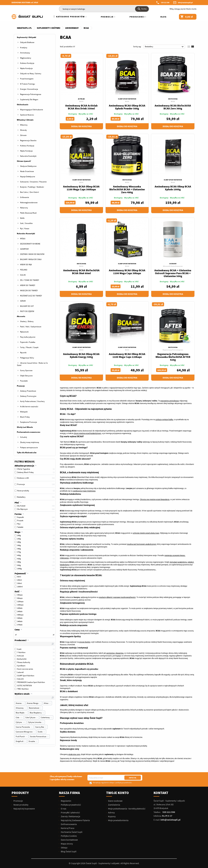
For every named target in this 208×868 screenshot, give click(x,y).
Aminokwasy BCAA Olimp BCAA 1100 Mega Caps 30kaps (127, 272)
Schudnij (23, 437)
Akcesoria (21, 316)
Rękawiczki (24, 332)
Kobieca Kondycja (27, 63)
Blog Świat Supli (68, 851)
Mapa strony (67, 844)
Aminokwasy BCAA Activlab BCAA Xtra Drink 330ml (81, 107)
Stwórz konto (191, 9)
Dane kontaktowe (69, 840)
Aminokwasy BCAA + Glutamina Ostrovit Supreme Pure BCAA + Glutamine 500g (173, 273)
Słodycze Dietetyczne (28, 166)
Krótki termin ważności (29, 407)
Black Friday (25, 417)
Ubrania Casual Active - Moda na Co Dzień (32, 364)
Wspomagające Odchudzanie (31, 110)
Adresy (111, 812)
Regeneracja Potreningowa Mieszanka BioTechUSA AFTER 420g (173, 357)
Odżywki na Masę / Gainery (31, 74)
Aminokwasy (25, 53)
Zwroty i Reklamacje (70, 816)
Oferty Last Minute (25, 427)
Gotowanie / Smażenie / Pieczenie (33, 182)
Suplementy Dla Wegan (29, 99)
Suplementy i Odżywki (27, 37)
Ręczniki (23, 353)
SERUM (23, 301)
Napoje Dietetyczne (28, 177)
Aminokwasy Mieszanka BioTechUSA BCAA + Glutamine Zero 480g (127, 189)
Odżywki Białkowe (27, 42)
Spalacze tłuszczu (27, 115)
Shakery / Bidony (27, 321)
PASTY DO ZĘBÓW (27, 311)
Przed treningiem (27, 79)
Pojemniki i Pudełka (28, 342)
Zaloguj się (179, 9)
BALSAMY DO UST (27, 306)
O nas (63, 809)
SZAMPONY (24, 249)
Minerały (23, 130)
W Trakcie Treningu (28, 84)
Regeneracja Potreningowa (31, 94)
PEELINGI (24, 270)
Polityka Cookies (69, 836)
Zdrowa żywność (24, 161)
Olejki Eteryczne (26, 376)
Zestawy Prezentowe (28, 391)
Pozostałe (24, 381)
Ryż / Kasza (25, 228)
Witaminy (24, 125)
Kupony (112, 816)
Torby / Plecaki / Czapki (29, 347)
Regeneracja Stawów (28, 140)
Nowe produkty (21, 805)
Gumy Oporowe (26, 370)
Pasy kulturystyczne (28, 337)
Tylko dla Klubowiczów (27, 453)
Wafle (22, 218)
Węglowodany (26, 58)
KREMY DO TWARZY (28, 285)
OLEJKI (23, 275)
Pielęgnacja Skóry (27, 358)
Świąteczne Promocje (28, 422)
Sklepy (64, 848)
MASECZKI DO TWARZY (29, 291)
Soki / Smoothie (26, 223)
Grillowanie (24, 197)
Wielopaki (24, 412)
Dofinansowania (69, 824)
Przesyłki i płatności (70, 812)
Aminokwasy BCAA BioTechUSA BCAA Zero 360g (173, 107)
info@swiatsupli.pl (185, 3)
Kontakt (161, 793)
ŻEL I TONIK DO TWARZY (30, 280)
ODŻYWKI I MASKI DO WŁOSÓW (32, 254)
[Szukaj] (104, 9)
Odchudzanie (23, 105)
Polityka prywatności (71, 805)
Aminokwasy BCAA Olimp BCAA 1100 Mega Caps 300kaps (81, 188)
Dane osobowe (115, 801)
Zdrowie (23, 135)
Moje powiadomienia (118, 820)
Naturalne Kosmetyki (28, 156)
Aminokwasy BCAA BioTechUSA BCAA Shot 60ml (81, 272)
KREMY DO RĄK (26, 265)
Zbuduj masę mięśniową (30, 442)
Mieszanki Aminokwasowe (173, 266)
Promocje (21, 386)
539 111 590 (165, 3)
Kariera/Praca (67, 828)
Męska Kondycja (26, 68)
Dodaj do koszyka (81, 126)
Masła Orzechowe (27, 171)
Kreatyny (24, 48)
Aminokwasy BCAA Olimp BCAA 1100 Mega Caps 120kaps (127, 355)
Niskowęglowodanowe (29, 202)
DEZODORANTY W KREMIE (30, 244)
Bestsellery (165, 47)
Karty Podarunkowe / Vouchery (32, 401)
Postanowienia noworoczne (29, 432)
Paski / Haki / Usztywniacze (31, 327)
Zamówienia (114, 805)
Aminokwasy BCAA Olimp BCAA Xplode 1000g (173, 188)
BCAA (81, 101)
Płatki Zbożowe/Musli (28, 213)
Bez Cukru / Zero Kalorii (29, 192)
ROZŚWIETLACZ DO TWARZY (31, 296)
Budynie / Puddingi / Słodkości (32, 187)
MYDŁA (23, 239)
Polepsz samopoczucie (29, 447)
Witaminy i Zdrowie (25, 120)
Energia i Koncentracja (29, 89)
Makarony (24, 208)
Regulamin (66, 801)
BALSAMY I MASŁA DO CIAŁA (31, 259)
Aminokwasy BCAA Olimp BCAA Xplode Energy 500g (81, 355)
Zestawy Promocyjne (28, 396)
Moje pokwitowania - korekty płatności (126, 809)
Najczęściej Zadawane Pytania (75, 820)
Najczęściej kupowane (24, 809)
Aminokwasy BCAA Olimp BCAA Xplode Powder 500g (127, 107)
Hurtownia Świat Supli (71, 832)
